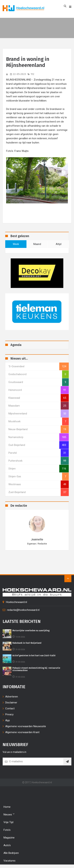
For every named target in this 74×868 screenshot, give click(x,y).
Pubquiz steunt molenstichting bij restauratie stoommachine (36, 669)
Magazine (9, 838)
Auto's (7, 845)
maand (37, 244)
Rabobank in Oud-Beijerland (27, 643)
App (8, 720)
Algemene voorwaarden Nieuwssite (26, 726)
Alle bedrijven (11, 853)
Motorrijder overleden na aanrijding (31, 631)
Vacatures (9, 861)
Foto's (7, 830)
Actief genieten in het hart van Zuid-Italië (34, 656)
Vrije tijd (8, 822)
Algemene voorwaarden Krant (22, 732)
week (16, 244)
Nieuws (9, 814)
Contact (10, 708)
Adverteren (12, 697)
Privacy (9, 714)
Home (7, 807)
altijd (59, 244)
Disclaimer (11, 703)
